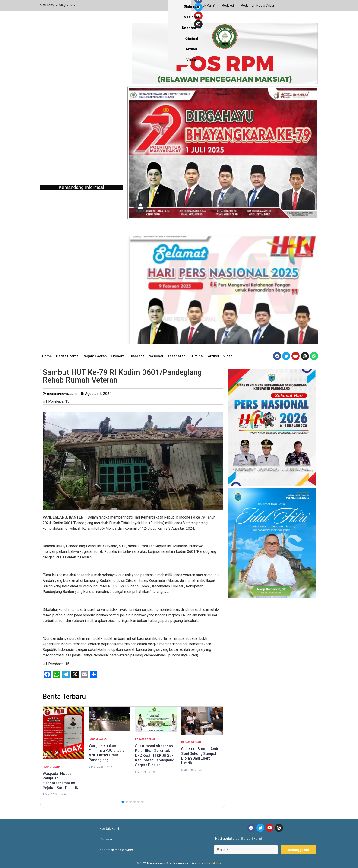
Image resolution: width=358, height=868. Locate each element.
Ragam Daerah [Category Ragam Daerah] (52, 767)
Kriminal (197, 356)
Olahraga (137, 356)
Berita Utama (67, 356)
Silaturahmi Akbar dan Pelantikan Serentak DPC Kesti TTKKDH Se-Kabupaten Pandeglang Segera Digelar (155, 755)
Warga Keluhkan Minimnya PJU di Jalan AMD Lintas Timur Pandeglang (108, 752)
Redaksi (228, 5)
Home (47, 356)
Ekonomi (118, 356)
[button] (123, 802)
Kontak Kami (204, 5)
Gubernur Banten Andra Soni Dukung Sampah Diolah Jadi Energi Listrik (201, 756)
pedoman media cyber (258, 5)
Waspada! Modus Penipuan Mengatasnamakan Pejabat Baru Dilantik (60, 780)
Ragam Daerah (95, 356)
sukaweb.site (213, 864)
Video (228, 356)
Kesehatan (176, 356)
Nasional (156, 356)
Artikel (213, 356)
